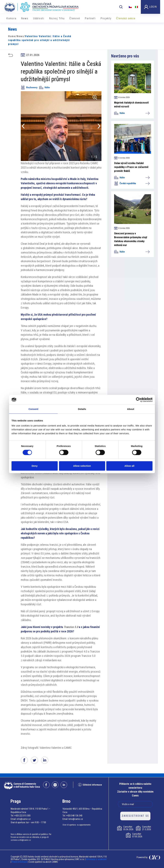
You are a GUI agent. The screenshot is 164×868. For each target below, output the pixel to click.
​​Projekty (106, 18)
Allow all (129, 466)
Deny (35, 466)
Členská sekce (126, 18)
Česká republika (132, 183)
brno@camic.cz (76, 819)
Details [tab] (82, 409)
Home (12, 36)
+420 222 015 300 (22, 816)
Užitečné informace (90, 785)
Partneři (90, 18)
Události (39, 18)
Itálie (44, 87)
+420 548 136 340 (74, 816)
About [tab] (131, 409)
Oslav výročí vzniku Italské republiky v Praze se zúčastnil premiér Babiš (131, 167)
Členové (75, 18)
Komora (11, 18)
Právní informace (20, 862)
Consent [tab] (33, 409)
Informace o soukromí (96, 859)
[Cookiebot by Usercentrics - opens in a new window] (138, 400)
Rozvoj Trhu (57, 18)
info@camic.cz (24, 819)
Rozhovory (29, 87)
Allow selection (82, 466)
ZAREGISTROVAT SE (135, 816)
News (25, 18)
